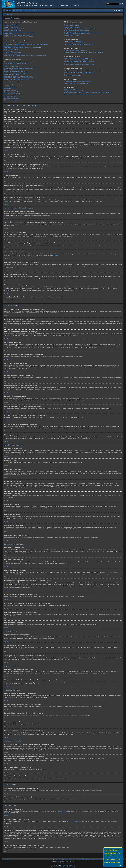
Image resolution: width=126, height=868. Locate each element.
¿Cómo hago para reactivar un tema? (13, 81)
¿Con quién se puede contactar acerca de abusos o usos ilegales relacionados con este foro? (88, 92)
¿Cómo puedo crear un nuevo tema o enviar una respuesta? (19, 62)
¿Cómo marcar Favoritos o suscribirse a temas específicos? (79, 72)
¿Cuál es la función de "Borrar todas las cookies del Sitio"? (18, 37)
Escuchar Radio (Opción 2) (69, 867)
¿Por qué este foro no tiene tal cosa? (74, 91)
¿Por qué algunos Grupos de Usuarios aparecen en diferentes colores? (82, 32)
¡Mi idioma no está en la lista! (11, 49)
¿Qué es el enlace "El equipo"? (72, 35)
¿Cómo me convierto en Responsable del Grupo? (77, 30)
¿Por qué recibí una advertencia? (12, 75)
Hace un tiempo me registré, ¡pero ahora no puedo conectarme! (20, 32)
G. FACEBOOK (33, 10)
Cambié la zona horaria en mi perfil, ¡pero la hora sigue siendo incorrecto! (22, 48)
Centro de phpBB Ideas (76, 822)
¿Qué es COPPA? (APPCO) (11, 26)
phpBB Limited (64, 811)
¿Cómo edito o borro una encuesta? (13, 70)
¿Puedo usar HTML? (9, 89)
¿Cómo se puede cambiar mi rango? (13, 54)
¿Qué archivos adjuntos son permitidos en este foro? (78, 82)
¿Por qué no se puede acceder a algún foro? (15, 71)
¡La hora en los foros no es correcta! (13, 46)
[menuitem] (9, 10)
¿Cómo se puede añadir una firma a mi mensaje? (16, 65)
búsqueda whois (8, 834)
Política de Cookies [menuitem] (67, 859)
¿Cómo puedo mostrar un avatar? (12, 52)
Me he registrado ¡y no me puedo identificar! (15, 29)
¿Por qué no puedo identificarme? (12, 30)
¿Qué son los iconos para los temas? (13, 100)
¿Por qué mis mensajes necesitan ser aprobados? (16, 79)
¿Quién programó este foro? (71, 89)
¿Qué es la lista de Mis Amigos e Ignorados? (76, 51)
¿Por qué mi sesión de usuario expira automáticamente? (18, 35)
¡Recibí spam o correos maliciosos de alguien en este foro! (79, 44)
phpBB (55, 256)
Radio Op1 (16, 10)
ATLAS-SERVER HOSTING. (66, 864)
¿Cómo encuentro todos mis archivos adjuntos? (76, 83)
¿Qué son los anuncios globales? (12, 93)
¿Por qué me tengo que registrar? (12, 24)
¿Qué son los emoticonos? (10, 90)
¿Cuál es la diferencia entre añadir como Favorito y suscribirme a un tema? (83, 71)
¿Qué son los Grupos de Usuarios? (73, 27)
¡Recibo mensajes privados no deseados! (75, 43)
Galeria (122, 10)
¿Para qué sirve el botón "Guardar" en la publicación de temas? (20, 78)
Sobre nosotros (77, 859)
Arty (65, 863)
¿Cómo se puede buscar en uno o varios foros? (76, 58)
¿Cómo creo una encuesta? (11, 67)
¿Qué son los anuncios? (10, 95)
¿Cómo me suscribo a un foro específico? (75, 74)
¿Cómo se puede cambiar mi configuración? (15, 43)
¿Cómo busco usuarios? (70, 63)
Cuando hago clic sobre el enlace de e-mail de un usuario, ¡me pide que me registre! (25, 56)
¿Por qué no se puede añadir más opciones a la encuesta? (18, 68)
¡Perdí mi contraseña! (9, 34)
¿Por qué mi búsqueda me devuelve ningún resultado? (78, 60)
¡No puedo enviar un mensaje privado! (74, 41)
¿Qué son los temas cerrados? (11, 98)
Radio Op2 (22, 10)
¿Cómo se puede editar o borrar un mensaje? (15, 63)
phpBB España (69, 865)
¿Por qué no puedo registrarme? (12, 27)
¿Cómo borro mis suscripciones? (73, 76)
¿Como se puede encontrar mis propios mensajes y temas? (79, 65)
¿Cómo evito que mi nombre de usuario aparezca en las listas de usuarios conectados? (26, 44)
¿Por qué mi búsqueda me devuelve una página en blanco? (79, 61)
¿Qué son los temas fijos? (10, 97)
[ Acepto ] (120, 865)
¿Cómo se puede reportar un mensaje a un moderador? (18, 76)
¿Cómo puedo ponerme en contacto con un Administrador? (79, 94)
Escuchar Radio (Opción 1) (57, 867)
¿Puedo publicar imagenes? (11, 92)
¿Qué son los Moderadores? (71, 26)
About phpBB (7, 813)
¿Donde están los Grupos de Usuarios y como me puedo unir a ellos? (82, 29)
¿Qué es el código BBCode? (11, 87)
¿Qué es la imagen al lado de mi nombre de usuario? (17, 51)
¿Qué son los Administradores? (72, 24)
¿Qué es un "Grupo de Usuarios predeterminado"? (77, 34)
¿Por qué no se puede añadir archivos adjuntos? (16, 73)
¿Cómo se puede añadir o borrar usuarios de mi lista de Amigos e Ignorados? (84, 52)
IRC (27, 10)
